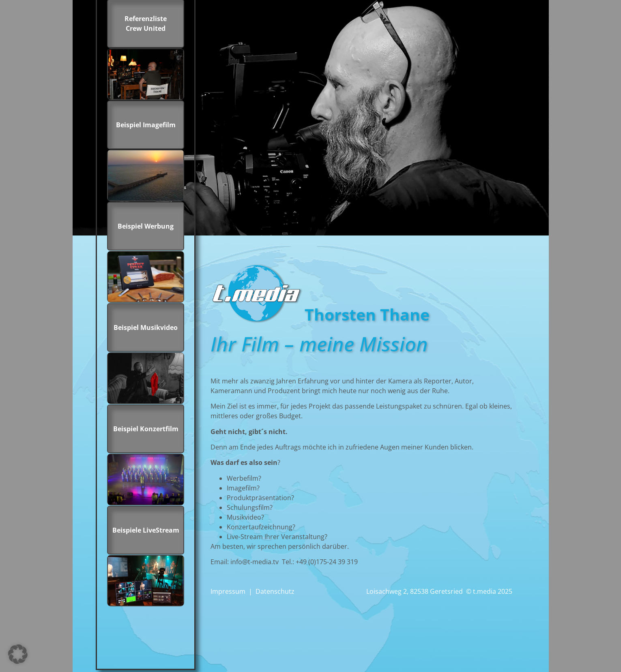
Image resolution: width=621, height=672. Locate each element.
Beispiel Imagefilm (146, 125)
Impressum (228, 591)
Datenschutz (275, 591)
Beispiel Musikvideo (146, 327)
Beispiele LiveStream (146, 530)
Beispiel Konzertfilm (146, 429)
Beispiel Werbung (146, 226)
